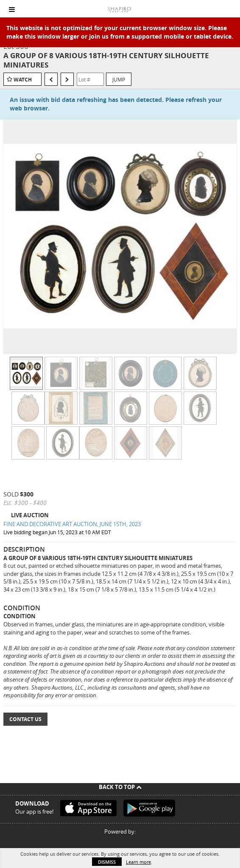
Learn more (138, 862)
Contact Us (25, 719)
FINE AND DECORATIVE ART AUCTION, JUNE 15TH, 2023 (72, 524)
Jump (119, 79)
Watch (23, 80)
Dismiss (107, 862)
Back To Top (120, 787)
